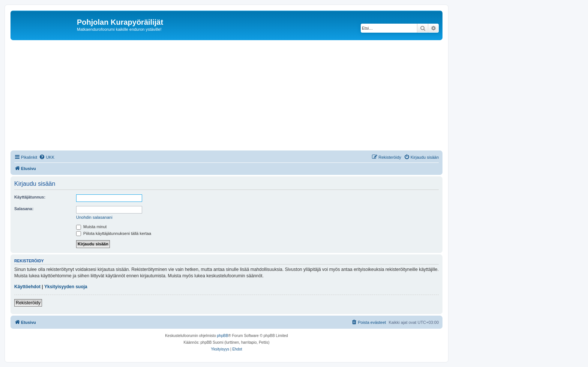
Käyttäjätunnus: (30, 197)
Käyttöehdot (27, 287)
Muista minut (91, 227)
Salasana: (24, 209)
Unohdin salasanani (94, 217)
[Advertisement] (235, 96)
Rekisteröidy (28, 303)
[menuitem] (47, 157)
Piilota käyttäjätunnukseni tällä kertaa (114, 233)
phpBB (223, 336)
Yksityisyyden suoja (66, 287)
